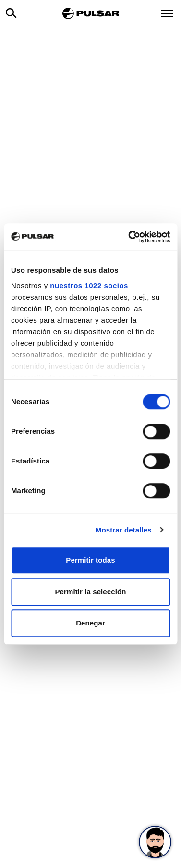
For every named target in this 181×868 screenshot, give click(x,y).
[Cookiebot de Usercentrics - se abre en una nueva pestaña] (129, 237)
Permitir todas (90, 560)
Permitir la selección (90, 592)
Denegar (90, 623)
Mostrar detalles (124, 530)
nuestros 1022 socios (89, 285)
